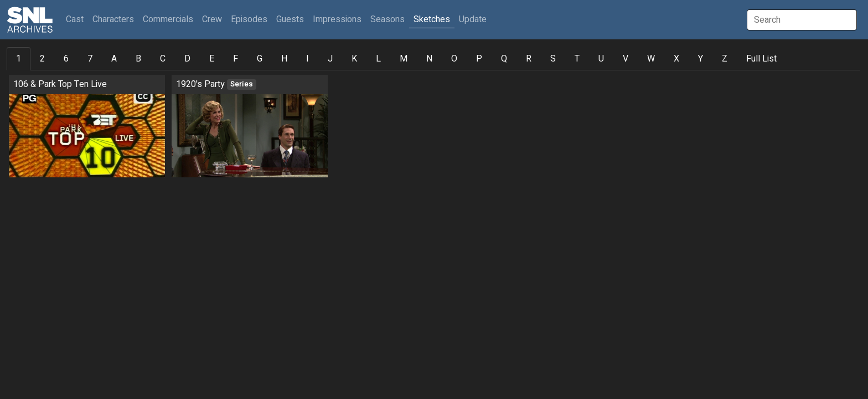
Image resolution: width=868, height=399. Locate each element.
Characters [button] (113, 19)
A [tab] (114, 59)
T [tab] (577, 59)
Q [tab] (504, 59)
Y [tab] (701, 59)
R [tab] (529, 59)
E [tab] (212, 59)
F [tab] (236, 59)
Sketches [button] (432, 19)
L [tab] (378, 59)
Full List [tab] (761, 59)
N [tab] (429, 59)
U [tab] (601, 59)
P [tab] (479, 59)
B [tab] (138, 59)
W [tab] (651, 59)
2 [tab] (42, 59)
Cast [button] (77, 19)
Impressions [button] (337, 19)
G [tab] (260, 59)
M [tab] (404, 59)
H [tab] (284, 59)
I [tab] (308, 59)
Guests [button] (290, 19)
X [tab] (676, 59)
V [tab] (626, 59)
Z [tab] (725, 59)
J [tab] (330, 59)
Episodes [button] (249, 19)
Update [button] (473, 19)
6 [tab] (66, 59)
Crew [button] (212, 19)
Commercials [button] (168, 19)
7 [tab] (90, 59)
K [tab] (354, 59)
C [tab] (163, 59)
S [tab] (553, 59)
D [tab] (187, 59)
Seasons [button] (387, 19)
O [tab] (454, 59)
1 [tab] (19, 59)
